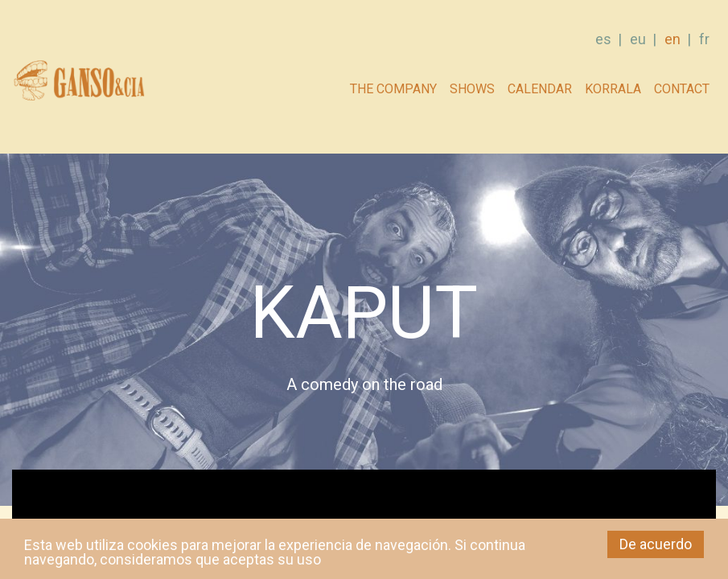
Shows (472, 89)
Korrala (613, 89)
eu (638, 39)
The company (393, 89)
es (603, 39)
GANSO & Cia (78, 85)
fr (704, 39)
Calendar (540, 89)
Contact (682, 89)
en (672, 39)
